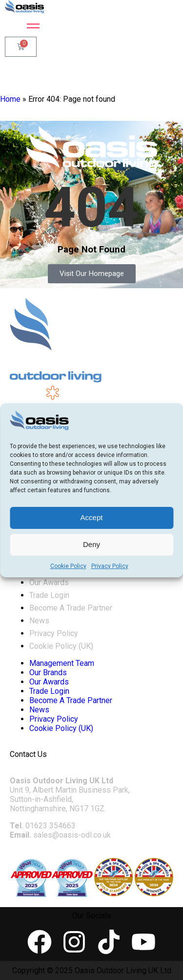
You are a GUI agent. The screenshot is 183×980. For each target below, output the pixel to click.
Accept (92, 517)
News (39, 621)
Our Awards (49, 582)
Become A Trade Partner (71, 608)
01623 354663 (51, 826)
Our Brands (48, 672)
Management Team (62, 663)
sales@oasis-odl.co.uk (72, 835)
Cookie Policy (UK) (61, 646)
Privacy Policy (110, 566)
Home (10, 99)
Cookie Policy (68, 566)
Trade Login (49, 595)
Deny (91, 544)
